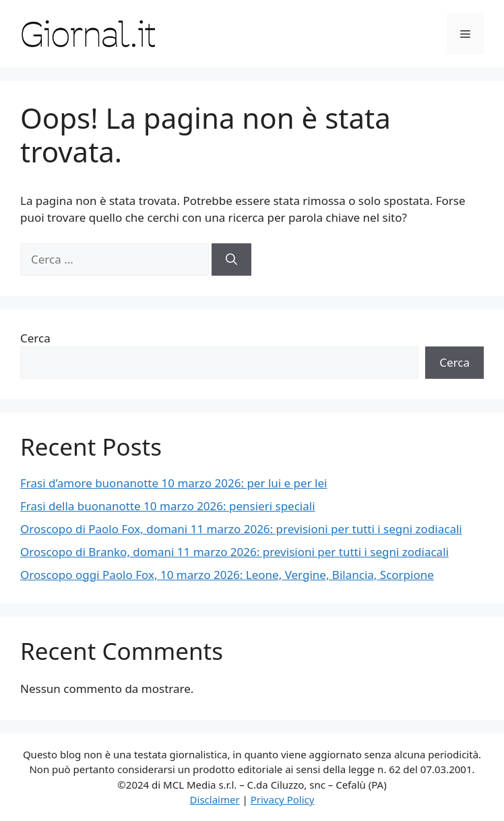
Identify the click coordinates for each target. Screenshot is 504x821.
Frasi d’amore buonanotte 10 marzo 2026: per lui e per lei (174, 483)
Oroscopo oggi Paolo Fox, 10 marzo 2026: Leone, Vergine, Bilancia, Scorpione (227, 575)
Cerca (35, 338)
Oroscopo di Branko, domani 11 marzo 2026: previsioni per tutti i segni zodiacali (234, 552)
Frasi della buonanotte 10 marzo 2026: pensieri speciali (168, 506)
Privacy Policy (283, 799)
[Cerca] (231, 260)
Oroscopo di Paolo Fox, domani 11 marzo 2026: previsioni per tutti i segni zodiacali (241, 529)
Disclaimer (215, 799)
